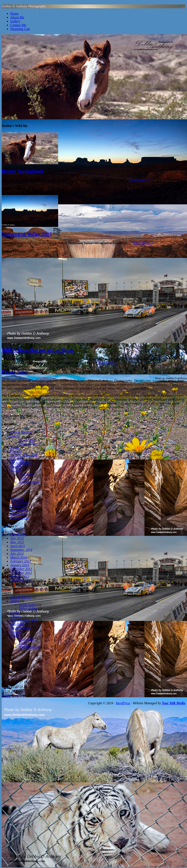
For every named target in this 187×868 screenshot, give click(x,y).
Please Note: (15, 372)
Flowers (16, 451)
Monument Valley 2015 (27, 234)
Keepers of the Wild (24, 455)
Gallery (15, 21)
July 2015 (17, 538)
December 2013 (21, 569)
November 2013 (21, 573)
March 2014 (19, 557)
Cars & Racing (21, 432)
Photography (19, 510)
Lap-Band (17, 459)
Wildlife (16, 470)
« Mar (6, 696)
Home (14, 14)
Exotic (23, 478)
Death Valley (27, 440)
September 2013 (21, 580)
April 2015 (18, 546)
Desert (15, 436)
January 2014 (20, 565)
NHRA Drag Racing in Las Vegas (38, 350)
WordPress (123, 703)
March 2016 (19, 534)
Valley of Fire (28, 444)
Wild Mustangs (29, 482)
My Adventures (20, 463)
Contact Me (18, 25)
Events (15, 448)
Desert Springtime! (22, 171)
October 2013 (20, 577)
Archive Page (19, 503)
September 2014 (21, 550)
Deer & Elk (27, 474)
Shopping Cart (20, 29)
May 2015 (17, 542)
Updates (16, 467)
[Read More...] (139, 180)
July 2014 (17, 554)
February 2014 (20, 561)
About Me (17, 17)
